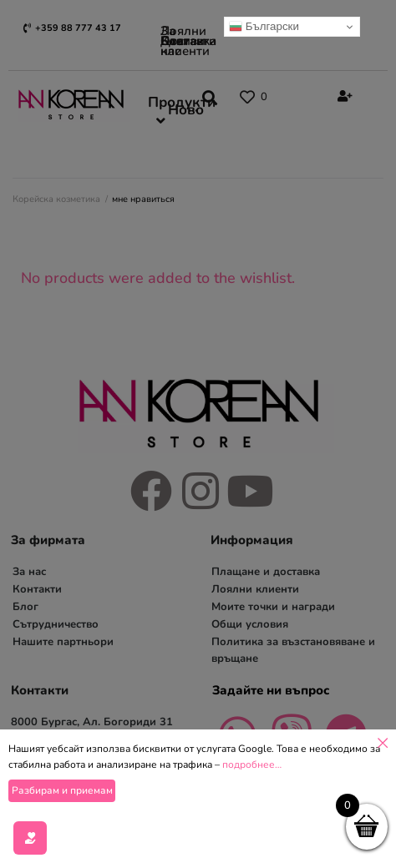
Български (264, 27)
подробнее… (252, 811)
